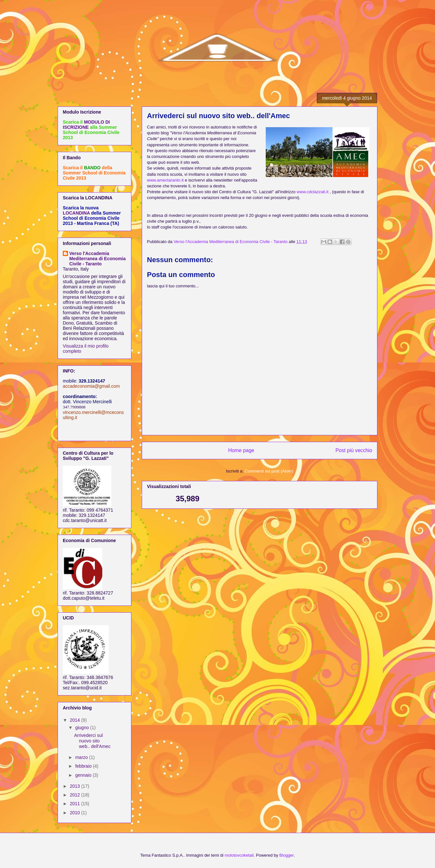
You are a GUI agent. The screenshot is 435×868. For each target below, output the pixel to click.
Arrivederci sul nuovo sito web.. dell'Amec (92, 741)
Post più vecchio (354, 450)
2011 (76, 804)
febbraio (84, 766)
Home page (241, 450)
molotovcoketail (239, 855)
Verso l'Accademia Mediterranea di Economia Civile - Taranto (97, 259)
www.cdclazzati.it (313, 192)
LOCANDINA (76, 213)
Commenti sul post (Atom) (269, 471)
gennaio (84, 775)
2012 (76, 795)
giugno (83, 728)
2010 (76, 813)
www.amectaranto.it (165, 180)
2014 (76, 720)
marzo (82, 757)
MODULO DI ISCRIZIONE (86, 125)
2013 (76, 786)
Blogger (286, 855)
